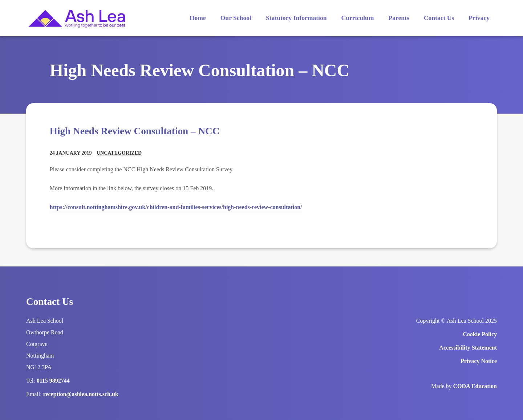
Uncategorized (119, 153)
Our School (236, 18)
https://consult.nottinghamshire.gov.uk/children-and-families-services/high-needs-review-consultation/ (176, 207)
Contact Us (439, 18)
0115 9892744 (53, 381)
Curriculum (358, 18)
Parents (399, 18)
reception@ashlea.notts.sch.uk (81, 394)
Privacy (479, 18)
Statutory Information (296, 18)
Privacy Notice (479, 361)
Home (198, 18)
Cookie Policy (480, 334)
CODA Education (475, 386)
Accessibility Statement (468, 348)
